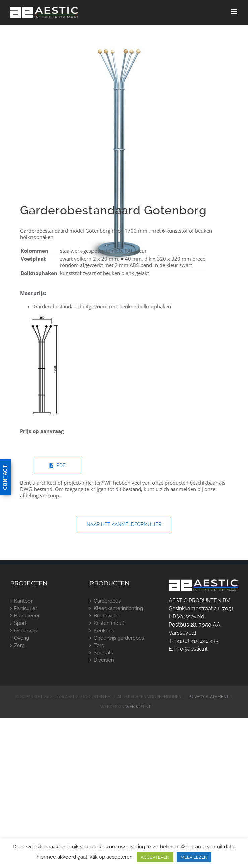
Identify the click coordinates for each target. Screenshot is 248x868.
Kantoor (23, 601)
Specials (103, 653)
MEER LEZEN (194, 857)
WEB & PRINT (138, 707)
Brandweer (27, 616)
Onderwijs (25, 631)
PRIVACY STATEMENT (208, 697)
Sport (20, 623)
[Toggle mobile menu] (234, 11)
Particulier (25, 608)
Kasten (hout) (109, 623)
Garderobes (107, 601)
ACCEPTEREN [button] (155, 857)
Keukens (104, 631)
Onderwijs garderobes (119, 638)
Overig (22, 638)
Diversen (104, 660)
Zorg (19, 645)
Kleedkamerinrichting (118, 608)
